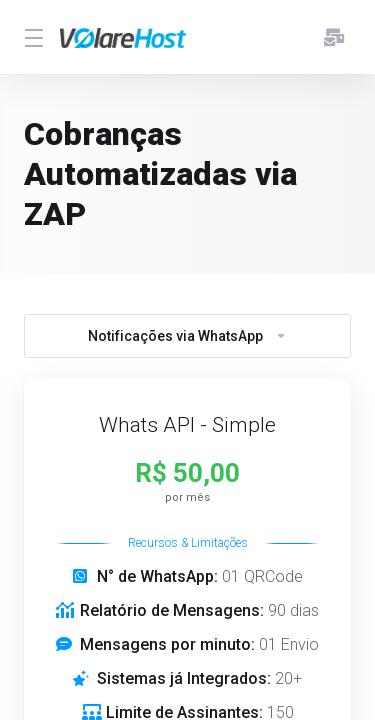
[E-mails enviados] (334, 37)
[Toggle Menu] (30, 37)
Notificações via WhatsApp (187, 336)
